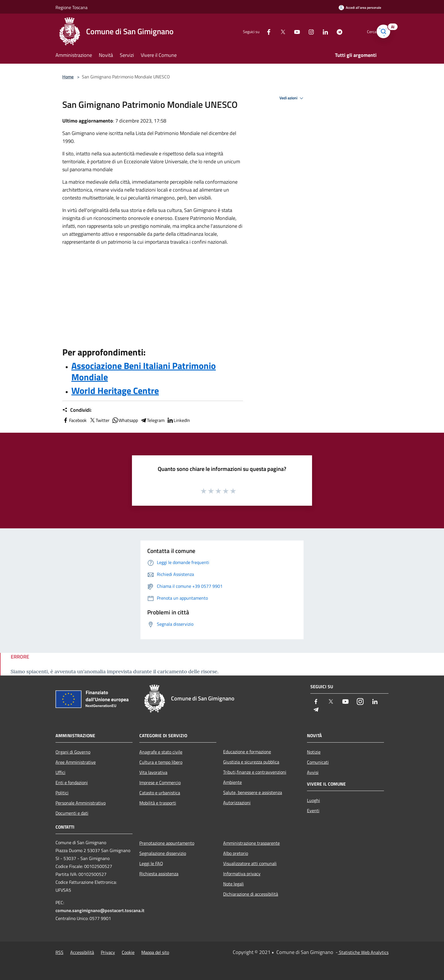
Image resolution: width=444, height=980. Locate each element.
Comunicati (318, 762)
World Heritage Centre (115, 391)
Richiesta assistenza (159, 874)
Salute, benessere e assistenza (253, 792)
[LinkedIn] (317, 31)
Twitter (99, 420)
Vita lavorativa (153, 772)
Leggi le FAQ (151, 863)
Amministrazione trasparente (251, 843)
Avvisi (313, 772)
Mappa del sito (155, 952)
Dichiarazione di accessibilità (251, 894)
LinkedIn (178, 420)
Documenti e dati (72, 813)
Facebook (74, 420)
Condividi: (77, 410)
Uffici (60, 772)
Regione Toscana (71, 7)
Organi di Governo (73, 752)
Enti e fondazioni (72, 782)
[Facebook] (261, 31)
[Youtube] (289, 31)
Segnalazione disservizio (163, 853)
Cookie (128, 952)
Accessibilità (82, 952)
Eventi (313, 810)
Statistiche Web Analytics (363, 952)
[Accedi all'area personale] (360, 7)
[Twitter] (275, 31)
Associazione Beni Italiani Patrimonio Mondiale (144, 371)
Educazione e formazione (247, 752)
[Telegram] (331, 31)
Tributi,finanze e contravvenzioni (255, 772)
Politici (62, 793)
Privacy (108, 952)
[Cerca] (382, 31)
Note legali (233, 884)
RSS (59, 952)
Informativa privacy (242, 874)
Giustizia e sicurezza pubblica (251, 762)
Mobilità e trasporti (158, 803)
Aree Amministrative (76, 762)
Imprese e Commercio (160, 782)
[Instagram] (303, 31)
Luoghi (313, 800)
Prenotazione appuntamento (167, 843)
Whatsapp (125, 420)
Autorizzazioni (237, 803)
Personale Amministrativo (81, 803)
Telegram (152, 420)
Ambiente (232, 782)
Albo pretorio (236, 853)
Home (68, 77)
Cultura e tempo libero (161, 762)
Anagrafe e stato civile (161, 752)
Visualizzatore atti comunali (250, 863)
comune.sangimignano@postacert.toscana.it (100, 910)
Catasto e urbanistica (160, 793)
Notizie (314, 752)
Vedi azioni (292, 98)
